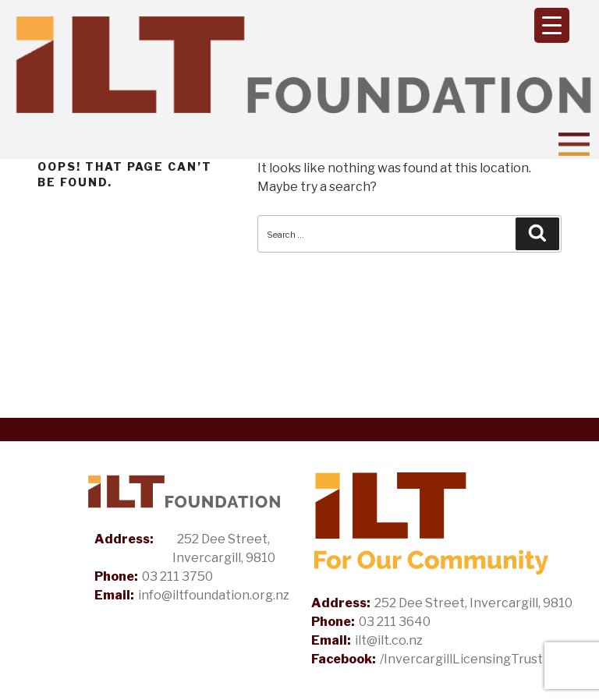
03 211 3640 (395, 622)
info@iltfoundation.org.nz (214, 595)
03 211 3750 (177, 576)
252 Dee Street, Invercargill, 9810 (224, 548)
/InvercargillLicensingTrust (461, 659)
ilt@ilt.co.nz (389, 640)
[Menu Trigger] (552, 25)
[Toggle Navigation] (574, 144)
